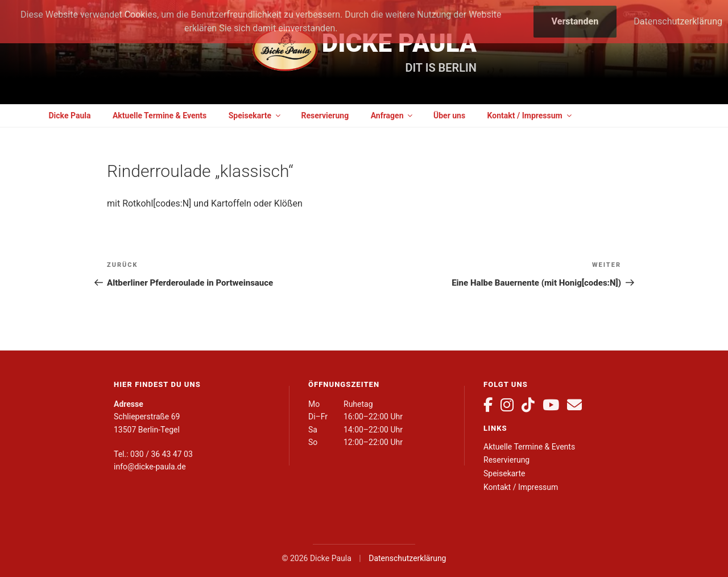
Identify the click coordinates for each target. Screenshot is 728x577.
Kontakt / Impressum (530, 116)
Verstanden (575, 21)
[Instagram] (507, 405)
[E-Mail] (574, 405)
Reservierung (325, 116)
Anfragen (393, 116)
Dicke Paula (399, 43)
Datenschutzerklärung (407, 558)
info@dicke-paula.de (150, 467)
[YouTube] (551, 405)
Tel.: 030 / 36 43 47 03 (153, 454)
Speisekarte (255, 116)
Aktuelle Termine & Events (160, 116)
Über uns (449, 116)
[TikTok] (528, 405)
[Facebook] (488, 405)
